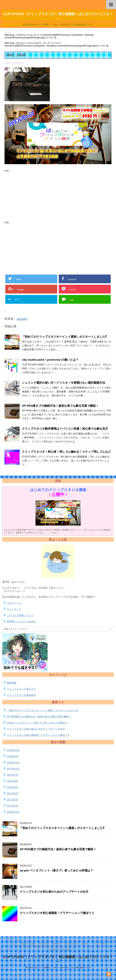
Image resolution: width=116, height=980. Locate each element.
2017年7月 (13, 775)
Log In (15, 944)
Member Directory (28, 944)
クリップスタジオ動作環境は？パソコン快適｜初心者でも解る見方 (65, 429)
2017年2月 (13, 800)
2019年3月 (13, 756)
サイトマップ (14, 609)
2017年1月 (13, 806)
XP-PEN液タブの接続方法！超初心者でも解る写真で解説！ (60, 406)
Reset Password (71, 944)
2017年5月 (13, 787)
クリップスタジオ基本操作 (21, 695)
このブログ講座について (20, 615)
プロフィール (14, 603)
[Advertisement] (30, 197)
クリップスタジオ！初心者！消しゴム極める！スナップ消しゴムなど (66, 452)
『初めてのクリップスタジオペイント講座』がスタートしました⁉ (64, 337)
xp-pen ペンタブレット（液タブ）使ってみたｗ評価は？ (37, 723)
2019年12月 (13, 750)
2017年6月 (13, 781)
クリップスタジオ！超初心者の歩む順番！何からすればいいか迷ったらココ (48, 947)
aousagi (22, 319)
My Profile (57, 944)
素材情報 (12, 683)
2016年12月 (13, 812)
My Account (44, 944)
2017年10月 (13, 769)
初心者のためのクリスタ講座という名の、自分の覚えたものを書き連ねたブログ (58, 968)
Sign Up (85, 944)
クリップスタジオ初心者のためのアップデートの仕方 (36, 729)
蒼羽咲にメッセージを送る (21, 622)
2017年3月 (13, 794)
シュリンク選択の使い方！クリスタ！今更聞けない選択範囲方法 (64, 383)
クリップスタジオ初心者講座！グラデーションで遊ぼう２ (38, 735)
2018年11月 (13, 763)
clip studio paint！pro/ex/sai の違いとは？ (51, 360)
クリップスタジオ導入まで (21, 689)
